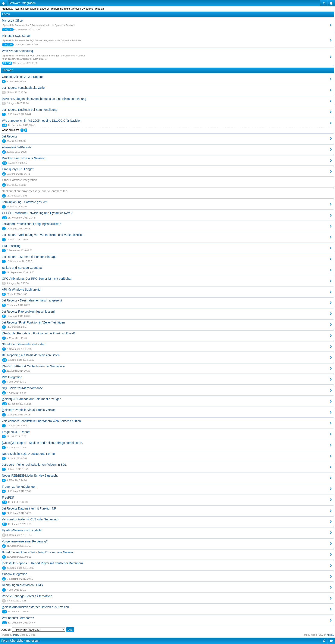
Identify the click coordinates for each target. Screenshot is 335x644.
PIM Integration (12, 377)
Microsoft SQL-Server (16, 36)
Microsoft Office (12, 21)
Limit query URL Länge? (18, 169)
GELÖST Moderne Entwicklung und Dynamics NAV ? (37, 213)
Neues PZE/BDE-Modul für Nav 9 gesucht (30, 476)
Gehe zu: (6, 630)
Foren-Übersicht (12, 641)
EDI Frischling (11, 246)
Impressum (33, 641)
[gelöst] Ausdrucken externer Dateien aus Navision (35, 607)
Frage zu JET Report (16, 432)
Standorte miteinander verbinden (24, 344)
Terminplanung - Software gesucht (25, 202)
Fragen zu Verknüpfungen (19, 487)
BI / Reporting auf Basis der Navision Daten (31, 355)
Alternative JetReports (17, 147)
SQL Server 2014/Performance (22, 388)
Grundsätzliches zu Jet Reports (23, 77)
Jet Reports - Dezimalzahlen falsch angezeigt (32, 300)
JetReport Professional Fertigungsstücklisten (32, 224)
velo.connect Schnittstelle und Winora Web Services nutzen (41, 421)
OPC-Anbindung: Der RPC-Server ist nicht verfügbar (37, 279)
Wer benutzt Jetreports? (18, 618)
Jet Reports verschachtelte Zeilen (24, 88)
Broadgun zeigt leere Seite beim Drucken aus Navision (38, 552)
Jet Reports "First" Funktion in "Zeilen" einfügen (33, 322)
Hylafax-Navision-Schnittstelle (22, 530)
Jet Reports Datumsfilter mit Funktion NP (29, 508)
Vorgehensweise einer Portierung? (25, 541)
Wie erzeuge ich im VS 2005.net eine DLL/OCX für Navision (42, 121)
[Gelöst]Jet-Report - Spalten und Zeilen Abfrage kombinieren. (42, 443)
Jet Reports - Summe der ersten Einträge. (30, 257)
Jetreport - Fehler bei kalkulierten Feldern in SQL (34, 465)
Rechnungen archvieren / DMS (22, 585)
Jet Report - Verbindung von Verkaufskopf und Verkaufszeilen (43, 235)
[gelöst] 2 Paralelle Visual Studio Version (29, 410)
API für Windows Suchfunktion (22, 290)
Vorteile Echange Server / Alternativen (27, 596)
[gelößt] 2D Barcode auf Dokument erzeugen (32, 399)
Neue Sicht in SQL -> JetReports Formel (29, 454)
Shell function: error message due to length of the (35, 191)
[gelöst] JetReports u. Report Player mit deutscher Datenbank (43, 563)
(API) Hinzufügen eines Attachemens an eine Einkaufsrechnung (44, 99)
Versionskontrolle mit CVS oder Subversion (31, 519)
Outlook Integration (15, 574)
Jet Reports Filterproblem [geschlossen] (28, 312)
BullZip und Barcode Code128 (22, 268)
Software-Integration (22, 3)
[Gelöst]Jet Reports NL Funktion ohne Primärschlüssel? (39, 333)
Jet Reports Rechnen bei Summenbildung (30, 110)
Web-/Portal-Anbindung (17, 51)
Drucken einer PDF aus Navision (24, 158)
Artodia (330, 635)
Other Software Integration (19, 180)
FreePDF (8, 498)
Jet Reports (10, 136)
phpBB (16, 635)
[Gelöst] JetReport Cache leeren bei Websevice (33, 366)
